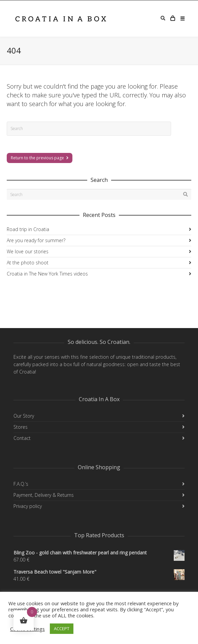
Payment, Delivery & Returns (44, 495)
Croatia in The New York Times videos (47, 274)
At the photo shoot (28, 263)
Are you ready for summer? (36, 240)
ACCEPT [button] (62, 629)
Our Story (24, 416)
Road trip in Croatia (28, 229)
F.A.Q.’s (21, 484)
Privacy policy (28, 506)
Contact (22, 438)
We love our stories (28, 251)
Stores (21, 427)
